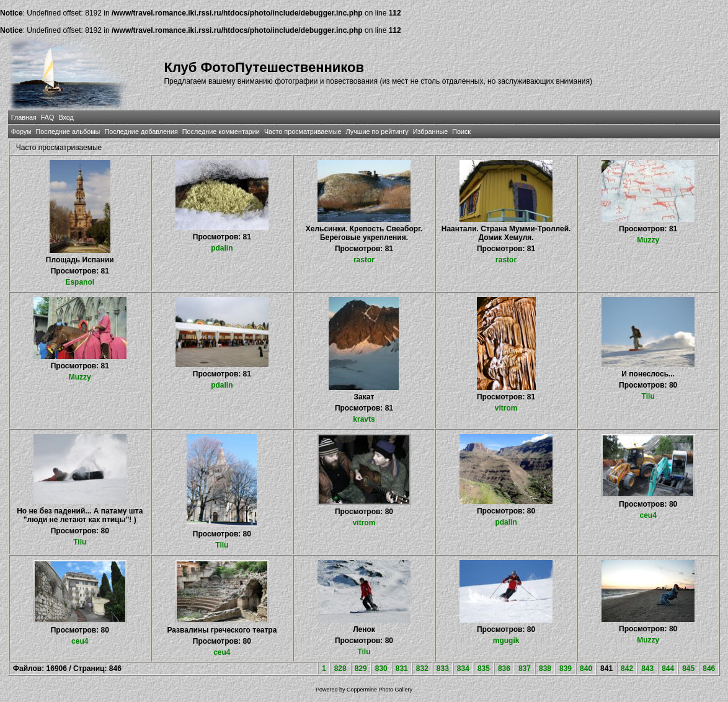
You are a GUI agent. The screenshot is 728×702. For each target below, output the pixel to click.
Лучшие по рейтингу (377, 131)
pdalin (222, 248)
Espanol (80, 282)
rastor (364, 260)
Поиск (461, 131)
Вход (66, 117)
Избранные (430, 131)
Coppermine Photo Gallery (380, 690)
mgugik (506, 641)
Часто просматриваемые (303, 131)
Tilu (648, 396)
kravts (364, 419)
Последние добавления (141, 131)
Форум (21, 131)
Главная (24, 117)
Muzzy (648, 240)
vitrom (506, 408)
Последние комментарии (221, 131)
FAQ (48, 117)
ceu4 (648, 515)
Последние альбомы (68, 131)
